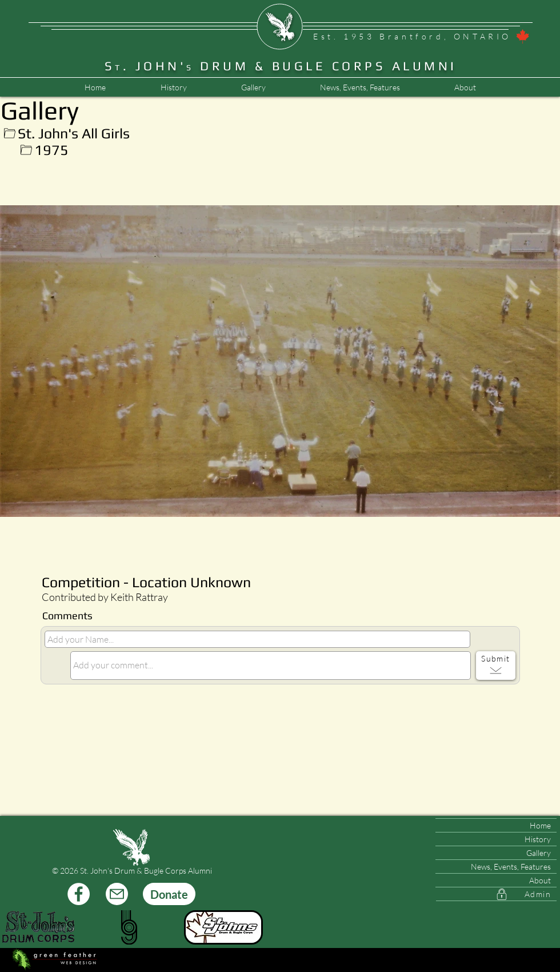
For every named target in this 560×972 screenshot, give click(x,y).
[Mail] (117, 894)
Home (540, 825)
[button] (360, 87)
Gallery (539, 853)
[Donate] (169, 894)
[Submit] (496, 666)
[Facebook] (79, 894)
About (540, 880)
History (538, 839)
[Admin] (496, 894)
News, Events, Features (511, 867)
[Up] (9, 134)
